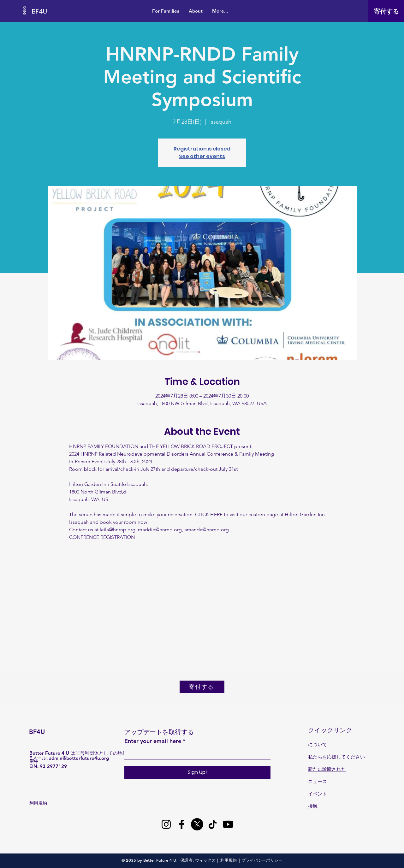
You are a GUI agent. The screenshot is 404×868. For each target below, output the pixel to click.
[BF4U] (60, 11)
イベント (318, 794)
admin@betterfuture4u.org (79, 758)
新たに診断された (327, 769)
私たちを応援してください (336, 757)
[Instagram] (166, 824)
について (318, 744)
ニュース (318, 781)
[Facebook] (182, 824)
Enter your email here (153, 741)
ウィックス (205, 860)
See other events (202, 156)
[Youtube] (228, 824)
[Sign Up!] (197, 772)
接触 (313, 806)
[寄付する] (386, 11)
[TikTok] (213, 824)
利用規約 (229, 860)
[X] (197, 824)
